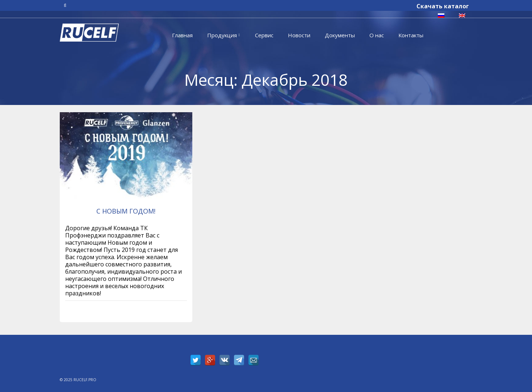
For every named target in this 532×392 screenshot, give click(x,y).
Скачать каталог (443, 6)
